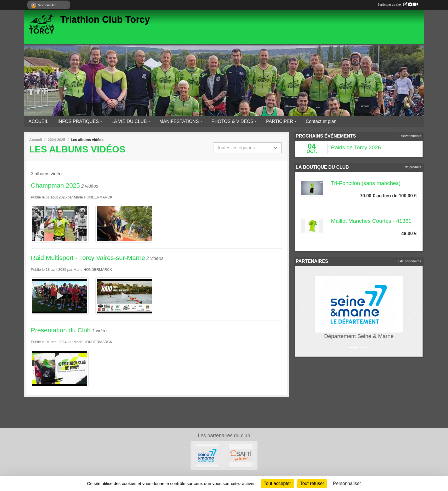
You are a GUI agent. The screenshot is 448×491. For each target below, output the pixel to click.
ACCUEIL (38, 121)
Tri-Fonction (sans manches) (366, 183)
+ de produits (412, 167)
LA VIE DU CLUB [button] (129, 121)
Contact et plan (321, 121)
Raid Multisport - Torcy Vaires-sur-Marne (88, 258)
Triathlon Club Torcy (105, 19)
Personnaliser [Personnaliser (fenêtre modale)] (347, 483)
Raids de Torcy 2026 (356, 147)
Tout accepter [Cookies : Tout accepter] (277, 483)
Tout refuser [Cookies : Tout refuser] (312, 483)
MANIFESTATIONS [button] (179, 121)
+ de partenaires (409, 261)
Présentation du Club (61, 330)
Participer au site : (398, 5)
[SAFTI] (241, 455)
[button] (303, 311)
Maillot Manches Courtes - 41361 (371, 221)
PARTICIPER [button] (280, 121)
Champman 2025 (55, 185)
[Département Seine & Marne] (207, 455)
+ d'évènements (410, 136)
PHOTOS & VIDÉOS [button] (232, 121)
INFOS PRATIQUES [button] (78, 121)
